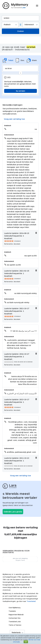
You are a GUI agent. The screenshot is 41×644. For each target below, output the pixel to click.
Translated (15, 622)
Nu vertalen (20, 91)
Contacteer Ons (15, 618)
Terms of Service (15, 625)
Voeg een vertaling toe (14, 119)
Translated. (31, 601)
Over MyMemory (15, 608)
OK (26, 642)
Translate (12, 611)
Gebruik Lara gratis (13, 512)
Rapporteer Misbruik (16, 615)
